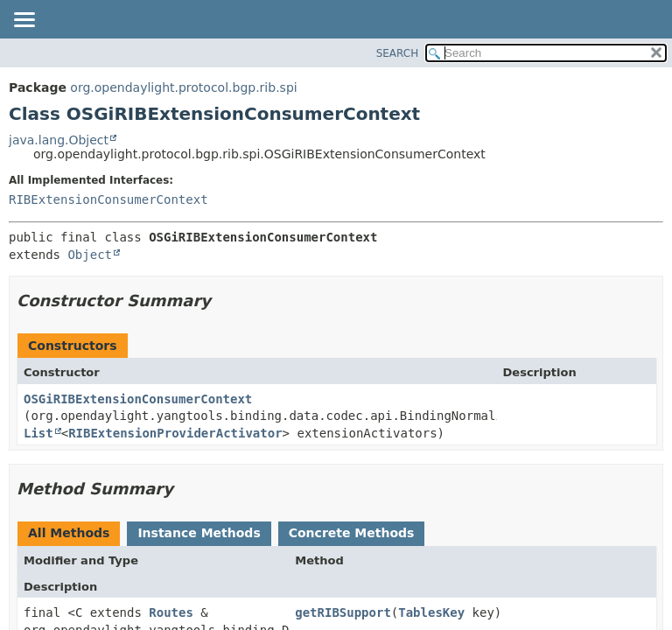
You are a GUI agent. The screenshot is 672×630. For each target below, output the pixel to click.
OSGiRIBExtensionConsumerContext (138, 399)
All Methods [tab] (69, 533)
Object (90, 255)
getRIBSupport (343, 612)
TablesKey (431, 612)
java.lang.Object (59, 140)
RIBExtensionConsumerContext (108, 199)
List (38, 433)
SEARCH (398, 53)
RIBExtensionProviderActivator (175, 433)
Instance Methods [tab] (199, 533)
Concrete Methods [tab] (352, 533)
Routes (171, 612)
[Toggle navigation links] (24, 21)
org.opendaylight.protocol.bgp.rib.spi (183, 87)
